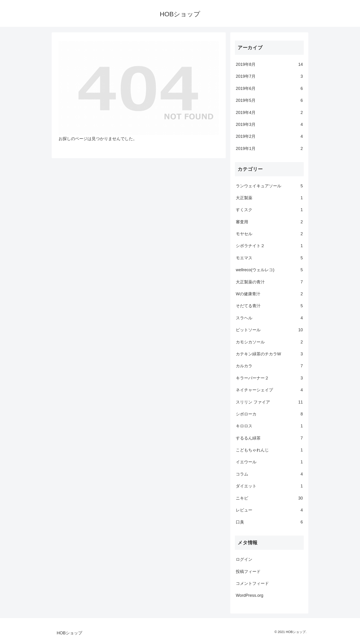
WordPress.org (250, 595)
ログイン (244, 559)
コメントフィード (252, 583)
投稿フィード (248, 572)
